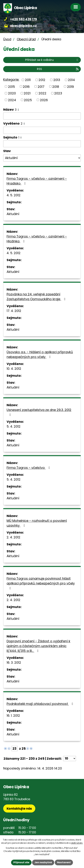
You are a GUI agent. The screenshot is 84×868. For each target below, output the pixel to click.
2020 (12, 93)
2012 (42, 80)
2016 (26, 86)
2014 (71, 80)
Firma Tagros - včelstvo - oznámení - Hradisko (37, 181)
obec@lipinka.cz (23, 26)
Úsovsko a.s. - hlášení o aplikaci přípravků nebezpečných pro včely (40, 354)
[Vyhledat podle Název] (42, 116)
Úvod (7, 39)
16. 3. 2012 (14, 663)
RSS (58, 69)
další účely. (77, 843)
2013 (57, 80)
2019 (70, 86)
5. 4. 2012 (14, 426)
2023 (58, 93)
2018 (56, 86)
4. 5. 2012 (14, 195)
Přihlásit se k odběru (52, 60)
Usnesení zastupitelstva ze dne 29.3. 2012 (39, 412)
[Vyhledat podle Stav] (42, 158)
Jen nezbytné (43, 862)
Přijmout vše (21, 862)
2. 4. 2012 (13, 537)
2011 (28, 80)
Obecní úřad (26, 39)
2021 (27, 93)
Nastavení (64, 862)
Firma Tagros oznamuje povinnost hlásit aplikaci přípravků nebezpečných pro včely (41, 583)
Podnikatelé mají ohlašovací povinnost (41, 704)
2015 (12, 86)
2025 (28, 100)
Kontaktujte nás (19, 808)
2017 (41, 86)
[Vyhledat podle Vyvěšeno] (42, 130)
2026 (44, 100)
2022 (42, 93)
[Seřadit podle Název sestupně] (19, 110)
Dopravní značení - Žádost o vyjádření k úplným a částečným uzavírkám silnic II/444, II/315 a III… (38, 646)
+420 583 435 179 (23, 19)
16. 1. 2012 (13, 716)
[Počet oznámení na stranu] (70, 759)
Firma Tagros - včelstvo (29, 468)
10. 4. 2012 (14, 369)
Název (10, 109)
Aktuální (13, 214)
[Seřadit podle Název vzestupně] (19, 109)
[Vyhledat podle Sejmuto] (42, 144)
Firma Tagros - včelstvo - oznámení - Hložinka (37, 239)
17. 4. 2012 (14, 311)
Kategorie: (11, 80)
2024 (12, 100)
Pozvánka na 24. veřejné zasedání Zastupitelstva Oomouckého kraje (37, 297)
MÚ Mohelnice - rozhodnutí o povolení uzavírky (37, 523)
